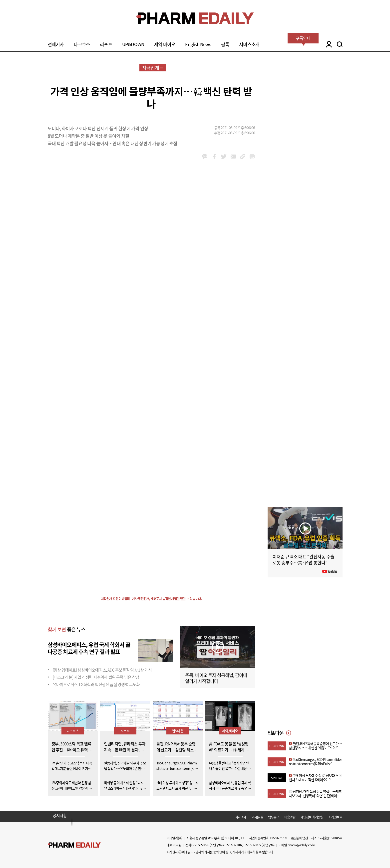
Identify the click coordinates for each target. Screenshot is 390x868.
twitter (224, 157)
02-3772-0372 (252, 845)
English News (198, 44)
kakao (205, 157)
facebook (214, 157)
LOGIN (328, 44)
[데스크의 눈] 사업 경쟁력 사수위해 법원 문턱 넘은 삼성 (96, 677)
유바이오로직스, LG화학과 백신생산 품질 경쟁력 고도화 (96, 684)
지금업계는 (153, 68)
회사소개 (241, 817)
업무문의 (274, 817)
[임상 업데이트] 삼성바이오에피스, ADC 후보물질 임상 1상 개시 (102, 670)
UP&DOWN (133, 44)
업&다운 (178, 731)
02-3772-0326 (200, 845)
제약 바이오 (165, 44)
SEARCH (340, 44)
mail (233, 157)
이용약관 (290, 817)
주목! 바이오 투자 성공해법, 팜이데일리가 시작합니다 (216, 678)
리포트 (106, 44)
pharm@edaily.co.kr (301, 845)
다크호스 (82, 44)
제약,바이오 (230, 731)
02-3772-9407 (233, 845)
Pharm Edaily (74, 845)
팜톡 (225, 44)
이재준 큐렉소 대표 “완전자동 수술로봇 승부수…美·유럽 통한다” (304, 560)
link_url (243, 157)
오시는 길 (257, 817)
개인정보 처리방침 (312, 817)
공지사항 (60, 815)
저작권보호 (336, 817)
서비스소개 (249, 44)
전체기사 (56, 44)
